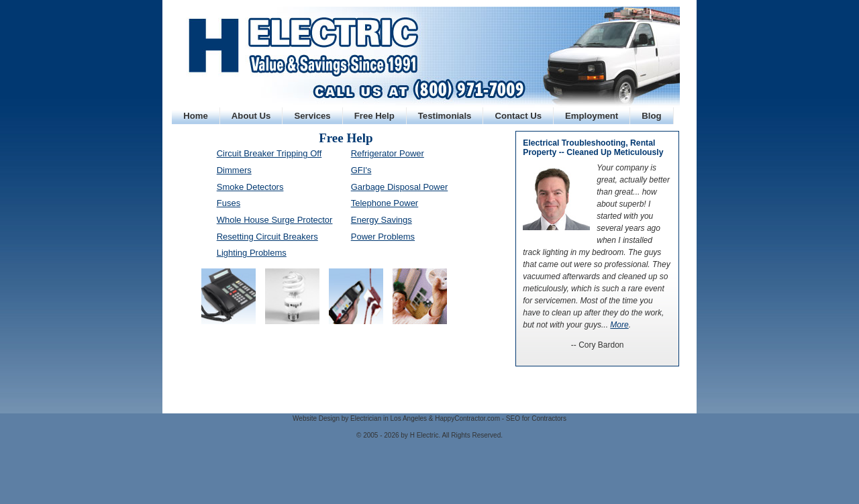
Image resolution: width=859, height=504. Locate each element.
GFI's (361, 170)
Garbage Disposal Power (400, 187)
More (619, 325)
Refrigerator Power (388, 153)
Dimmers (234, 170)
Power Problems (383, 237)
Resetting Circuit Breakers (267, 237)
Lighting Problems (252, 253)
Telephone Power (385, 203)
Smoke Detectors (250, 187)
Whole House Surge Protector (275, 220)
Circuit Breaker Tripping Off (269, 153)
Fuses (229, 203)
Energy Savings (382, 220)
